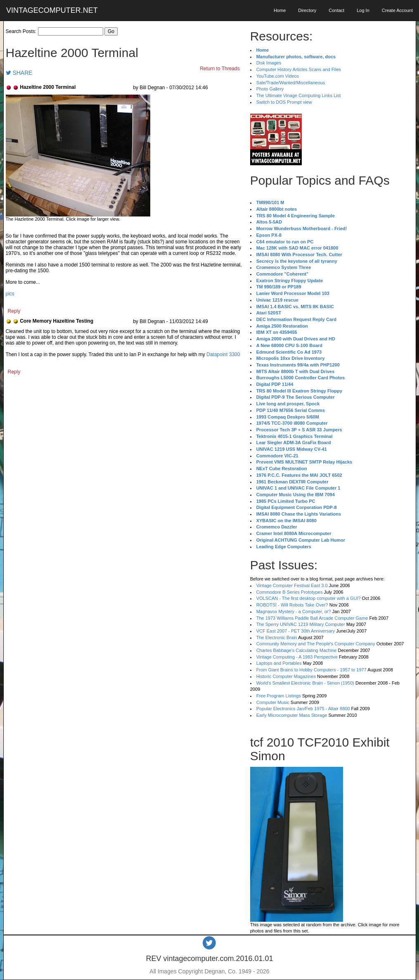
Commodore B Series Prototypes (290, 592)
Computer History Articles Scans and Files (299, 69)
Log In (363, 10)
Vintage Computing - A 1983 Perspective (297, 657)
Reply (14, 311)
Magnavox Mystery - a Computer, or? (294, 611)
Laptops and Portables (279, 663)
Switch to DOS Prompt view (284, 102)
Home (280, 10)
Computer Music (273, 702)
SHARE (19, 73)
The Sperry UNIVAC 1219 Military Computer (301, 624)
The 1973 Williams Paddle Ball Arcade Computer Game (312, 618)
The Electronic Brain (277, 637)
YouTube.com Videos (278, 76)
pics (10, 294)
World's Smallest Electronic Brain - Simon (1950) (305, 683)
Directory (307, 10)
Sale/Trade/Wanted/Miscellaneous (291, 83)
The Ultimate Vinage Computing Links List (299, 95)
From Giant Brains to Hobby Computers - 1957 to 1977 (311, 670)
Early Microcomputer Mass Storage (292, 715)
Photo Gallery (270, 89)
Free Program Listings (279, 696)
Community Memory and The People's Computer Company (316, 644)
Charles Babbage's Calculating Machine (297, 650)
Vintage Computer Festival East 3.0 (292, 585)
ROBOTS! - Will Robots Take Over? (292, 605)
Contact (336, 10)
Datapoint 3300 (223, 354)
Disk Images (269, 63)
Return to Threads (220, 69)
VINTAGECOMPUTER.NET (52, 10)
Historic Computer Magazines (286, 676)
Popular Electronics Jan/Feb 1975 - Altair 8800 (303, 709)
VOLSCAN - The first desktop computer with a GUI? (309, 598)
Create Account (397, 10)
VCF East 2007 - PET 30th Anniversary (296, 631)
